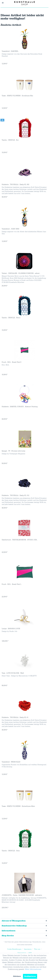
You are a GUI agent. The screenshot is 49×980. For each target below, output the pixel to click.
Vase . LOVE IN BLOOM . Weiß (13, 673)
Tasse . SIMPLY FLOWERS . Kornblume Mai (17, 96)
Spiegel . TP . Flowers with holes (13, 451)
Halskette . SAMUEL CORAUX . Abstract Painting (20, 407)
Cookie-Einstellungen (14, 949)
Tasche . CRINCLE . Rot (10, 140)
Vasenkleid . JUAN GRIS (10, 229)
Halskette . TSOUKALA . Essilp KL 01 (15, 717)
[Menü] (4, 3)
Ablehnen (17, 976)
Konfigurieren (30, 976)
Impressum (28, 949)
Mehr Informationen (33, 969)
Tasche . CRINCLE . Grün (11, 851)
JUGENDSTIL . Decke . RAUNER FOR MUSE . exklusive (22, 895)
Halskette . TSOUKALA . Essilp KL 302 (15, 185)
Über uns (37, 949)
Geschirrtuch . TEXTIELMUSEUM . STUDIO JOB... (20, 540)
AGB (30, 953)
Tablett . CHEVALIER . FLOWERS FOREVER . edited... (21, 273)
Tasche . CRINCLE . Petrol (11, 318)
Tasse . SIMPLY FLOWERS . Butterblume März (18, 806)
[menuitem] (4, 3)
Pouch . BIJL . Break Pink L (11, 584)
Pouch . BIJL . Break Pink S (11, 362)
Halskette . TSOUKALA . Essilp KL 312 (15, 495)
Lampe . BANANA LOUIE (11, 629)
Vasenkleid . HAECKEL (10, 51)
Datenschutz (22, 953)
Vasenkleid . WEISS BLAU (11, 762)
